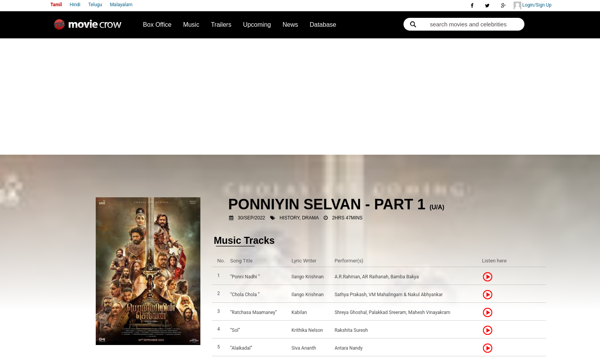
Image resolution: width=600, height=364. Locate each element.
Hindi (75, 5)
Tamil (56, 5)
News (290, 25)
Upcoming (257, 25)
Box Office (157, 25)
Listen (490, 277)
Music (191, 25)
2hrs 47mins (347, 218)
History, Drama (299, 218)
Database (323, 25)
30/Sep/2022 (251, 218)
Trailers (221, 25)
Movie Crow (90, 28)
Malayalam (121, 5)
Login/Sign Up (533, 5)
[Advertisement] (300, 97)
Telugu (95, 5)
